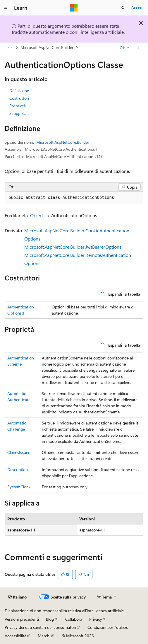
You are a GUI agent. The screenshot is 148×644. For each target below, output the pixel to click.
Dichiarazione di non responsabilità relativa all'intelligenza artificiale (64, 611)
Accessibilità (16, 636)
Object (37, 215)
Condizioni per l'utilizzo (108, 627)
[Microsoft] (74, 8)
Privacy (96, 619)
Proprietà (18, 106)
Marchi (44, 636)
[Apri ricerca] (123, 8)
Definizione (19, 91)
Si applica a (19, 113)
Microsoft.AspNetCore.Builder (47, 47)
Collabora (74, 619)
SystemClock (19, 487)
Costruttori (19, 98)
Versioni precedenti (22, 619)
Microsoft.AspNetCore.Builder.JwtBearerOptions (73, 247)
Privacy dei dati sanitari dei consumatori (40, 627)
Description (18, 470)
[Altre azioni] (138, 48)
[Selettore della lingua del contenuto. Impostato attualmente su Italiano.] (17, 597)
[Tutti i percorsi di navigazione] (10, 48)
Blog (50, 619)
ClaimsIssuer (18, 452)
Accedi (137, 7)
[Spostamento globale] (6, 8)
